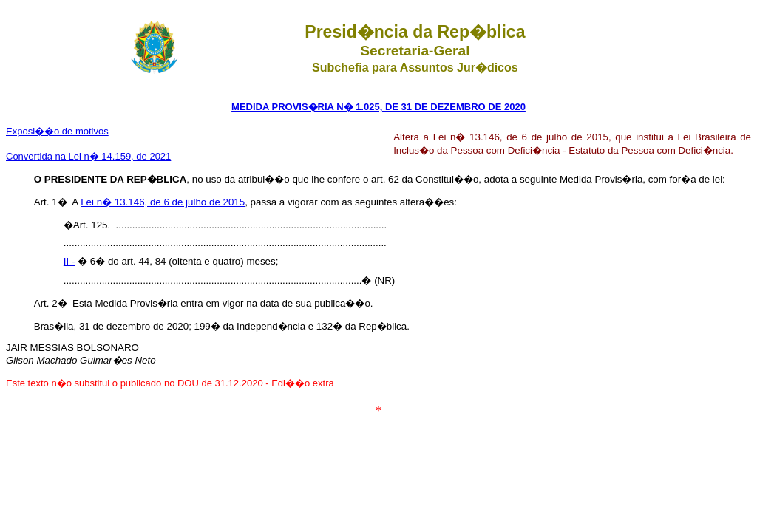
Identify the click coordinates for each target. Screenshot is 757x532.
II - (69, 261)
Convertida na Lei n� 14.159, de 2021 (88, 156)
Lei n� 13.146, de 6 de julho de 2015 (163, 202)
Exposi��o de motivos (57, 131)
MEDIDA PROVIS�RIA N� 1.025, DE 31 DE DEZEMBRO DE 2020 (378, 107)
